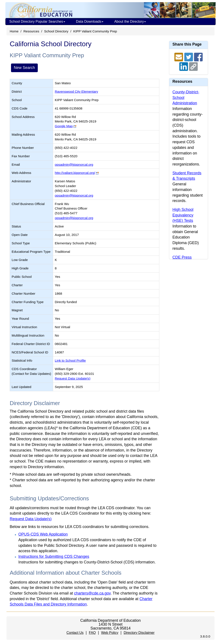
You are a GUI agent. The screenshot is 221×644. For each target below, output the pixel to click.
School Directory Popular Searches (37, 21)
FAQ (92, 633)
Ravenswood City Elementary (77, 91)
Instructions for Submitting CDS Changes (54, 557)
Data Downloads (90, 21)
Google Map (64, 126)
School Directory (56, 31)
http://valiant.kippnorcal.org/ (75, 173)
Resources (31, 31)
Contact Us (75, 633)
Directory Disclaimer (139, 633)
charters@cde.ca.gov (92, 593)
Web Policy (110, 633)
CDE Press (182, 257)
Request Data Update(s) (73, 378)
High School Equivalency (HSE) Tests (183, 215)
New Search (24, 68)
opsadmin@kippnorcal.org (74, 165)
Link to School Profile (70, 360)
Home (14, 31)
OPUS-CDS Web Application (43, 534)
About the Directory (130, 21)
